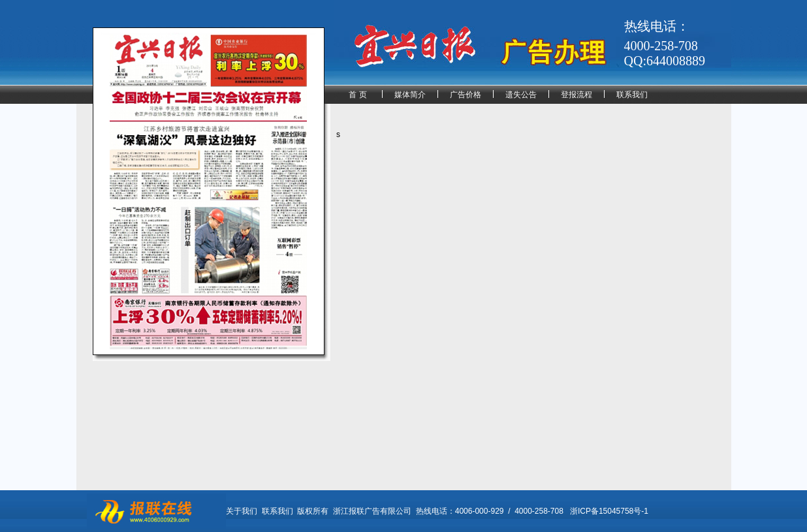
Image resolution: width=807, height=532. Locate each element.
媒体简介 (410, 95)
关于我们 (242, 511)
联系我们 (632, 95)
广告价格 (466, 95)
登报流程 (577, 95)
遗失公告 (521, 95)
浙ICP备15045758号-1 (609, 511)
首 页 (357, 95)
